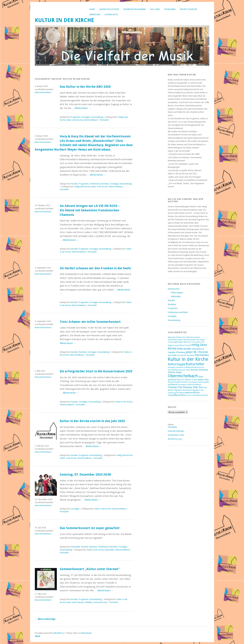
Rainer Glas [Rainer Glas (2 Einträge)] (203, 379)
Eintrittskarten (188, 9)
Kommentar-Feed (176, 435)
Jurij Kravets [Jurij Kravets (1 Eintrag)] (182, 355)
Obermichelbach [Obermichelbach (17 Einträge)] (183, 376)
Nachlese (83, 352)
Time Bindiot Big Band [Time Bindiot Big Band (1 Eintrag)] (191, 390)
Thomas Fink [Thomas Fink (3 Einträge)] (175, 387)
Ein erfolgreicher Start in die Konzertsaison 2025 (96, 371)
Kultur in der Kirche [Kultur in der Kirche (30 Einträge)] (188, 359)
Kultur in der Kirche (64, 20)
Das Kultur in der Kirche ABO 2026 (85, 87)
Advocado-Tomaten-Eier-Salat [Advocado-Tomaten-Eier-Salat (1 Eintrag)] (179, 337)
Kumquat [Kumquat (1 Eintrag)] (171, 367)
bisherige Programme (135, 9)
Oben (38, 636)
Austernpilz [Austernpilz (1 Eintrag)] (195, 337)
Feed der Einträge (176, 431)
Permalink (104, 120)
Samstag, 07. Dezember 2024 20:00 (85, 475)
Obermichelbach (91, 120)
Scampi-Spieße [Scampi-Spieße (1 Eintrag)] (203, 382)
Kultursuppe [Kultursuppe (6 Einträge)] (177, 364)
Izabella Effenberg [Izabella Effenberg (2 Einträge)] (177, 352)
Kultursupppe (177, 292)
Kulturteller (76, 547)
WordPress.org (175, 439)
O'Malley (88, 602)
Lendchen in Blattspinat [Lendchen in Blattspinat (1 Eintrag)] (185, 367)
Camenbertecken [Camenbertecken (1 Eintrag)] (190, 340)
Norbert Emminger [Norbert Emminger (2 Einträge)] (199, 370)
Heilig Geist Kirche (82, 187)
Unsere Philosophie (109, 9)
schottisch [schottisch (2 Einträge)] (173, 384)
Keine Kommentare (43, 92)
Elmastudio (87, 633)
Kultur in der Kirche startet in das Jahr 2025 (92, 421)
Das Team (155, 9)
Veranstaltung (97, 117)
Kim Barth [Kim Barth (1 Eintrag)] (191, 355)
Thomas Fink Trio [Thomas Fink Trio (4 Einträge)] (193, 387)
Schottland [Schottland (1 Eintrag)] (182, 385)
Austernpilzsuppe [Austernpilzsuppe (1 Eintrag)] (175, 340)
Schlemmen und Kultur (99, 184)
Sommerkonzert (100, 602)
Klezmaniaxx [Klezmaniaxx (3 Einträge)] (202, 355)
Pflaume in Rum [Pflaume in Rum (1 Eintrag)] (191, 380)
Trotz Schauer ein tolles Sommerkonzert (90, 322)
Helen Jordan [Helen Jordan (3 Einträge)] (184, 349)
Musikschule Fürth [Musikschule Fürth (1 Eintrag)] (183, 370)
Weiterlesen (83, 108)
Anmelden (172, 427)
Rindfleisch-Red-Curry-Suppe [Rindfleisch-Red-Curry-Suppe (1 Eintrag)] (186, 382)
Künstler (74, 184)
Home (92, 9)
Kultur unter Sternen (75, 602)
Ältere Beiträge (45, 619)
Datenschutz (111, 14)
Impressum (95, 14)
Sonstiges (86, 117)
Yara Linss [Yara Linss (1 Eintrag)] (188, 395)
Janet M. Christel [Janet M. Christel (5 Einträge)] (197, 352)
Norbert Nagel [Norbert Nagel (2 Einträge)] (175, 372)
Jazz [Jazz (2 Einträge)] (170, 355)
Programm (76, 117)
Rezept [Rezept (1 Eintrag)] (171, 382)
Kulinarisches (174, 289)
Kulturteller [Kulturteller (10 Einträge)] (195, 364)
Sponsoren (170, 9)
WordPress (59, 633)
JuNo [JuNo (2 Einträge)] (174, 355)
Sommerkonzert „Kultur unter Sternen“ (90, 569)
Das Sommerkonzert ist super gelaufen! (90, 528)
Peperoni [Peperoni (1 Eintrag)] (181, 380)
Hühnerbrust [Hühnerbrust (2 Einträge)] (198, 349)
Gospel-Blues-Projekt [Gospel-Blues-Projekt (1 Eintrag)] (182, 345)
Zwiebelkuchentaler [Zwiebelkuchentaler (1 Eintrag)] (200, 395)
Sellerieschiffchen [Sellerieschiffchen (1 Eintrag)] (194, 385)
